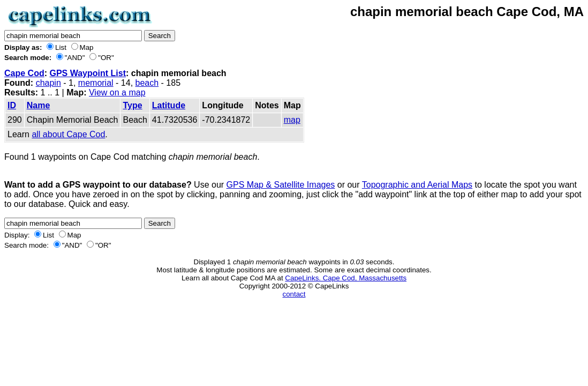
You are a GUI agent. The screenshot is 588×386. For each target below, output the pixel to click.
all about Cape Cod (68, 134)
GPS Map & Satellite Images (281, 185)
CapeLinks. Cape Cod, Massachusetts (346, 278)
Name (39, 105)
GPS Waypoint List (88, 73)
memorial (96, 83)
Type (132, 105)
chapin (48, 83)
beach (147, 83)
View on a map (117, 92)
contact (294, 294)
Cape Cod (24, 73)
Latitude (169, 105)
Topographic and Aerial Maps (417, 185)
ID (12, 105)
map (292, 120)
